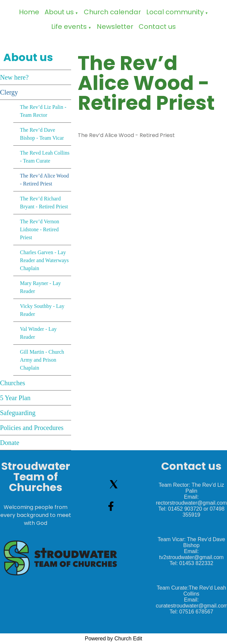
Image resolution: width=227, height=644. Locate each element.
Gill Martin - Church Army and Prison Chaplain (42, 360)
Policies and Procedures (32, 428)
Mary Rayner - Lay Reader (40, 287)
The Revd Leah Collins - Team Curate (45, 157)
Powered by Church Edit (113, 639)
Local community (175, 12)
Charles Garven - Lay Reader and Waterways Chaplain (44, 260)
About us (59, 12)
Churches (13, 383)
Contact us (157, 27)
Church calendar (112, 12)
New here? (14, 77)
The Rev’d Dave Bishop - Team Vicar (42, 134)
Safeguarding (18, 413)
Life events (69, 27)
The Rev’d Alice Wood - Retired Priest (44, 180)
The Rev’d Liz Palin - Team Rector (43, 111)
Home (29, 12)
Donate (10, 443)
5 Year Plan (15, 398)
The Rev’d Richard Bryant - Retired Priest (44, 203)
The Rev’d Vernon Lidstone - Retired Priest (40, 229)
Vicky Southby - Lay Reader (42, 310)
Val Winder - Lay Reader (38, 333)
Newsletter (115, 27)
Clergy (9, 92)
